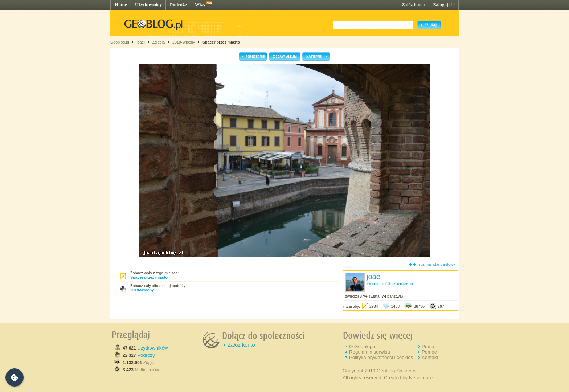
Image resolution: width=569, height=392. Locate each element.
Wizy (200, 5)
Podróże (178, 5)
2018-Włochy (184, 42)
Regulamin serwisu (370, 352)
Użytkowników (152, 348)
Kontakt (430, 357)
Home (121, 5)
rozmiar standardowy (437, 264)
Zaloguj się (444, 5)
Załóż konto (413, 5)
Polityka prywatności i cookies (381, 357)
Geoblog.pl (120, 42)
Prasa (428, 346)
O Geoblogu (362, 346)
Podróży (146, 355)
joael (141, 42)
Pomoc (429, 352)
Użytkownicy (148, 5)
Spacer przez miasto (221, 42)
